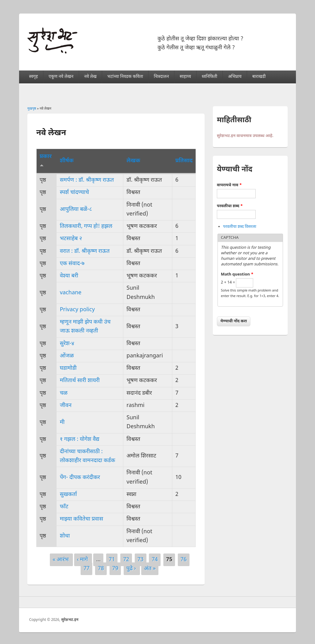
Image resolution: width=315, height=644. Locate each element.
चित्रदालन (161, 77)
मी (62, 423)
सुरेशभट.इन (70, 620)
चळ (64, 393)
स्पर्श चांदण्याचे (74, 193)
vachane (70, 293)
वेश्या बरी (69, 276)
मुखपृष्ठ (32, 109)
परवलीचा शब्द (230, 206)
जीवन (66, 406)
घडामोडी (68, 368)
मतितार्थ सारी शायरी (80, 381)
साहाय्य (185, 77)
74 (155, 560)
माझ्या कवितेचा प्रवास (81, 519)
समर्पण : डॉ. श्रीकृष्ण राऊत (87, 180)
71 (112, 560)
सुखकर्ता (68, 495)
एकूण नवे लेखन (61, 77)
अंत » (150, 569)
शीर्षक (67, 161)
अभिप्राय (235, 77)
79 (115, 569)
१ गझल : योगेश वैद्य (79, 439)
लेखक (133, 161)
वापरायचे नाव (229, 185)
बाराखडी (259, 77)
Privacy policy (77, 310)
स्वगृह (34, 77)
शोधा (65, 536)
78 (101, 569)
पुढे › (132, 569)
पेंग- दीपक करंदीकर (80, 478)
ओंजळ (67, 356)
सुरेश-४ (67, 344)
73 (141, 560)
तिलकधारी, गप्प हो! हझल (86, 226)
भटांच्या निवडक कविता (125, 77)
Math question (237, 274)
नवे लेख (90, 77)
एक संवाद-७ (72, 264)
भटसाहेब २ (71, 239)
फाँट (64, 507)
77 (86, 569)
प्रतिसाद (184, 161)
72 (126, 560)
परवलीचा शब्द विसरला (240, 227)
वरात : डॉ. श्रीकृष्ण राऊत (85, 251)
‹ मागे (83, 560)
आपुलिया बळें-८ (76, 209)
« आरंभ (61, 560)
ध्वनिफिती (209, 77)
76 (184, 560)
